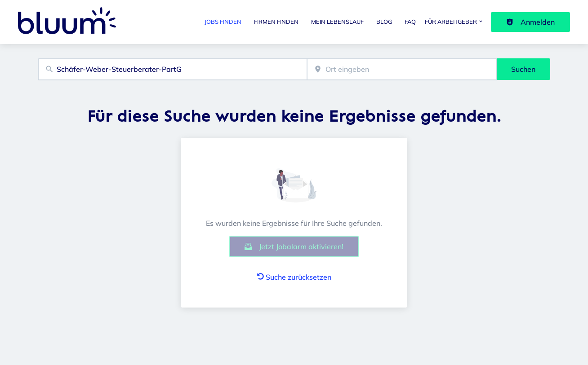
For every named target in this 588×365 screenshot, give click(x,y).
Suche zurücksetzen (294, 277)
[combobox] (172, 69)
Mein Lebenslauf (337, 22)
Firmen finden (276, 22)
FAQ (410, 22)
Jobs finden (223, 22)
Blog (384, 22)
